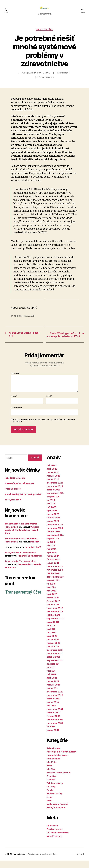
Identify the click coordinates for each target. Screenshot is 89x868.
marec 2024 (53, 563)
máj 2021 (51, 682)
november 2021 (55, 661)
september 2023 (55, 584)
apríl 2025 (52, 518)
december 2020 (55, 699)
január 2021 (53, 696)
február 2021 (53, 692)
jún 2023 (51, 595)
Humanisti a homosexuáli (29, 563)
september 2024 (55, 542)
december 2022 (55, 616)
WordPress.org (54, 844)
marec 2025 (53, 522)
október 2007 (54, 720)
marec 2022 (53, 647)
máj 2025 (52, 515)
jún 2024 (51, 553)
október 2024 (54, 539)
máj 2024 (52, 556)
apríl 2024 (52, 560)
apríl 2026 (52, 476)
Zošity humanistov (56, 815)
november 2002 (55, 727)
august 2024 (53, 546)
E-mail (49, 404)
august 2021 (53, 671)
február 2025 (53, 525)
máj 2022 (52, 640)
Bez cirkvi (35, 549)
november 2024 (55, 535)
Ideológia (52, 770)
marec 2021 (53, 689)
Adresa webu (16, 415)
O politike (52, 784)
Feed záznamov (55, 837)
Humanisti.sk (19, 861)
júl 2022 (51, 633)
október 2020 (54, 706)
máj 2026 (52, 473)
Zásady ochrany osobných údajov (44, 861)
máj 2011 (51, 713)
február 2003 (54, 724)
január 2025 (53, 528)
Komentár (16, 381)
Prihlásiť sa (52, 833)
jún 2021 (51, 678)
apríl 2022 (52, 643)
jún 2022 (51, 636)
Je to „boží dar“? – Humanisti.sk (20, 560)
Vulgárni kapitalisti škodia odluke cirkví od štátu (22, 538)
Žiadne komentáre (46, 81)
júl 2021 (51, 675)
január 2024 (53, 570)
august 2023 (53, 588)
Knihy (50, 773)
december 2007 (55, 717)
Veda (49, 808)
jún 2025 (51, 511)
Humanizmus (53, 766)
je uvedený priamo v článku (38, 77)
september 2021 (55, 668)
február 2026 (53, 483)
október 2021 (53, 664)
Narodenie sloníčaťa (15, 485)
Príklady (51, 794)
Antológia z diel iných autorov (62, 759)
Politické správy (55, 791)
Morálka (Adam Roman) (59, 780)
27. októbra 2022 (64, 77)
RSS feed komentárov (58, 840)
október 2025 (54, 497)
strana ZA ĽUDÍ (29, 320)
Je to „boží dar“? (13, 507)
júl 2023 (51, 591)
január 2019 (53, 710)
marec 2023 (53, 605)
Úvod (49, 804)
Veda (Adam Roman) (57, 811)
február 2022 (53, 650)
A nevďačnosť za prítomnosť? (19, 491)
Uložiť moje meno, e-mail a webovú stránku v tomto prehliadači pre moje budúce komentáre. (44, 428)
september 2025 (55, 501)
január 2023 (53, 612)
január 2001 (53, 737)
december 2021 (55, 657)
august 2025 (53, 504)
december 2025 (55, 490)
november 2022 (55, 619)
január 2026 (53, 487)
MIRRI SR (18, 320)
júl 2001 (51, 734)
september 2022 (55, 626)
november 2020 (55, 703)
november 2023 (55, 577)
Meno (14, 404)
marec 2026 (53, 480)
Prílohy (50, 797)
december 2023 (55, 574)
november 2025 (55, 494)
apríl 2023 (52, 602)
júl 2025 (51, 508)
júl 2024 (51, 549)
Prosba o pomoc (13, 496)
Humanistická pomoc (57, 763)
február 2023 (53, 609)
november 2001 (55, 730)
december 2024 (55, 532)
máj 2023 (52, 598)
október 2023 (54, 581)
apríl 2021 (52, 685)
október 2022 (54, 623)
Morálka (51, 777)
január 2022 (53, 654)
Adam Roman (54, 756)
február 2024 (53, 567)
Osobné (51, 787)
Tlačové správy (45, 33)
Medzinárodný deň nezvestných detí (23, 502)
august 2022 (53, 629)
